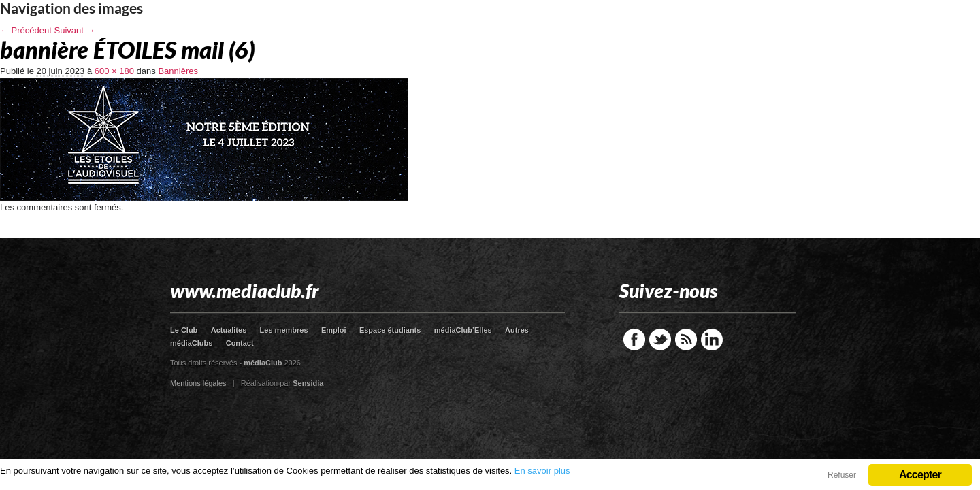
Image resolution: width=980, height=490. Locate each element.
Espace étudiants (390, 330)
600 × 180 (114, 71)
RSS (686, 340)
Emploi (334, 330)
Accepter (920, 475)
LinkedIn (712, 340)
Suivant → (75, 30)
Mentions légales (198, 383)
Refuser (842, 475)
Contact (240, 343)
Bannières (178, 71)
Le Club (184, 330)
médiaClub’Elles (463, 330)
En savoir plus (542, 471)
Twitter (660, 340)
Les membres (284, 330)
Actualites (229, 330)
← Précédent (26, 30)
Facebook (634, 340)
